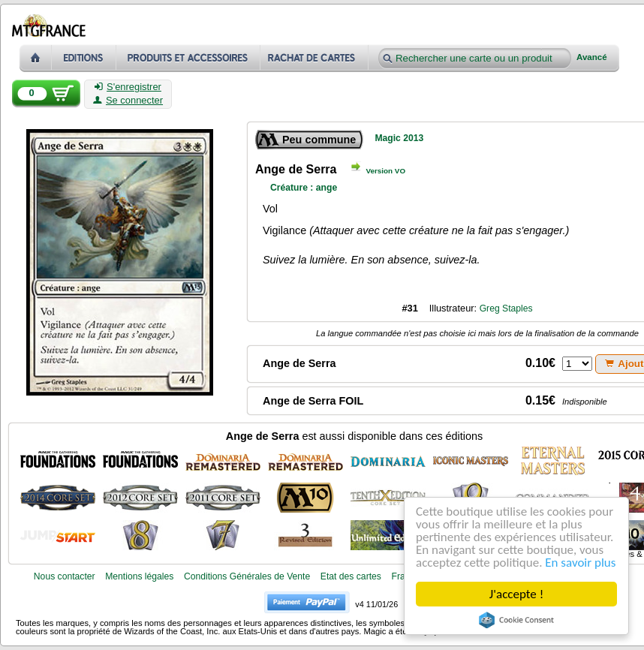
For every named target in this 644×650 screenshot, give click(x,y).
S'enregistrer (128, 87)
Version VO (385, 171)
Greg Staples (506, 308)
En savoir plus (580, 563)
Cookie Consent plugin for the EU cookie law (516, 620)
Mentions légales (139, 576)
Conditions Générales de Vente (247, 576)
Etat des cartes (351, 576)
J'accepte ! (516, 594)
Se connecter (128, 101)
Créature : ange (304, 188)
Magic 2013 (399, 138)
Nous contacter (65, 576)
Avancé (592, 57)
